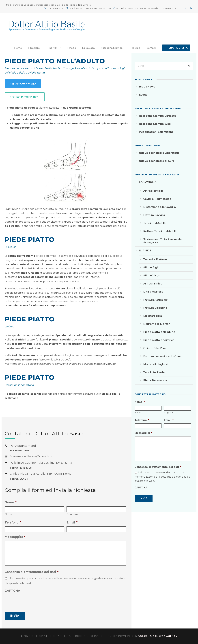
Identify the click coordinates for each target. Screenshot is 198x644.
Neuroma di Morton (157, 324)
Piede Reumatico (155, 380)
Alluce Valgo (152, 275)
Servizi (53, 48)
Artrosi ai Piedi (153, 284)
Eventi (143, 95)
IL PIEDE (145, 250)
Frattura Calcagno (155, 308)
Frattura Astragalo (155, 300)
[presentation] (28, 601)
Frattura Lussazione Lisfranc (162, 356)
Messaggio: (15, 537)
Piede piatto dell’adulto (159, 332)
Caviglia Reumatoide (157, 199)
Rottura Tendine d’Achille (160, 231)
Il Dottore (34, 48)
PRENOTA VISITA (176, 48)
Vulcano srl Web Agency (158, 636)
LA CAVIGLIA (148, 182)
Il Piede (71, 48)
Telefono (13, 522)
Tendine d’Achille (155, 223)
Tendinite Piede (154, 372)
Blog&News (147, 87)
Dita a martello (153, 292)
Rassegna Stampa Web (155, 124)
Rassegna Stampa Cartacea (158, 116)
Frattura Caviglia (154, 215)
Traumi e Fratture (155, 259)
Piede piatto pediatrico (159, 340)
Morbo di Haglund (156, 364)
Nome (11, 502)
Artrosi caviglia (153, 191)
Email (72, 522)
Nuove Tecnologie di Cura (156, 161)
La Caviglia (88, 48)
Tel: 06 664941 (20, 479)
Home (18, 48)
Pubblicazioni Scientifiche (156, 132)
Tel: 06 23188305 (21, 468)
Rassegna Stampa (112, 48)
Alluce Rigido (152, 267)
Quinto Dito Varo (155, 348)
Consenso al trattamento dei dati (32, 572)
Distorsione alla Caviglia (159, 207)
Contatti (151, 48)
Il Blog (136, 48)
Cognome (73, 514)
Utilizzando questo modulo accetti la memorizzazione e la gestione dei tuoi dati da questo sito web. (162, 477)
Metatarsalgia (153, 316)
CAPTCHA (12, 591)
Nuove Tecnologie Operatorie (159, 153)
